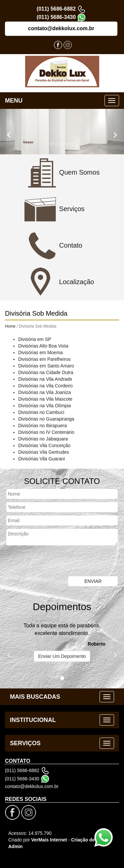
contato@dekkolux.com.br (61, 28)
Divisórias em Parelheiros (44, 359)
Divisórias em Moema (41, 353)
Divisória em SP (35, 339)
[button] (9, 132)
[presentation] (50, 562)
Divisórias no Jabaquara (43, 439)
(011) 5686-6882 (56, 9)
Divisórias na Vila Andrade (45, 379)
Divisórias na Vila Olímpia (44, 406)
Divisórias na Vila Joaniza (44, 392)
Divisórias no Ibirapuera (42, 426)
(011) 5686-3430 (56, 17)
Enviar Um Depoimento (62, 656)
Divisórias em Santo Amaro (46, 366)
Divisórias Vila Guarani (41, 459)
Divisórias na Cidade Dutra (46, 372)
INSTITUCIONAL (33, 720)
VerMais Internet (49, 840)
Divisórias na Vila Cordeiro (45, 386)
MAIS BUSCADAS (35, 697)
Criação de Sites (89, 840)
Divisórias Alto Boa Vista (43, 346)
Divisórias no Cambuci (41, 412)
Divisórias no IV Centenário (46, 432)
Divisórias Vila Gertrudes (44, 452)
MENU (14, 101)
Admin (16, 846)
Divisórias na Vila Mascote (45, 399)
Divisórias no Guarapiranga (46, 419)
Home (10, 326)
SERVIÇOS (25, 743)
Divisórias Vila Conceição (44, 445)
